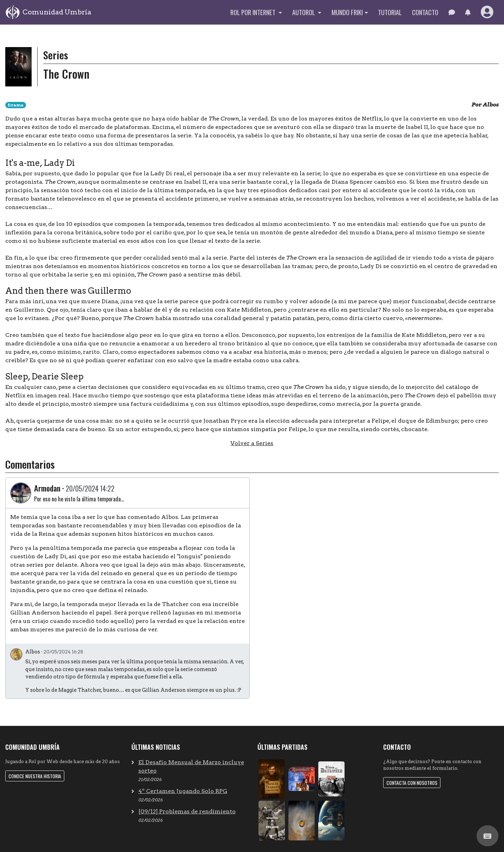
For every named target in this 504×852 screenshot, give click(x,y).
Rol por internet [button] (254, 12)
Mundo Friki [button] (347, 12)
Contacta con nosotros (412, 783)
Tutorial (390, 12)
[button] (468, 12)
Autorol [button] (304, 12)
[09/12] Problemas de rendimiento (187, 811)
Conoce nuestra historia (35, 776)
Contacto (425, 12)
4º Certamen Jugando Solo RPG (183, 791)
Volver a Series (252, 443)
